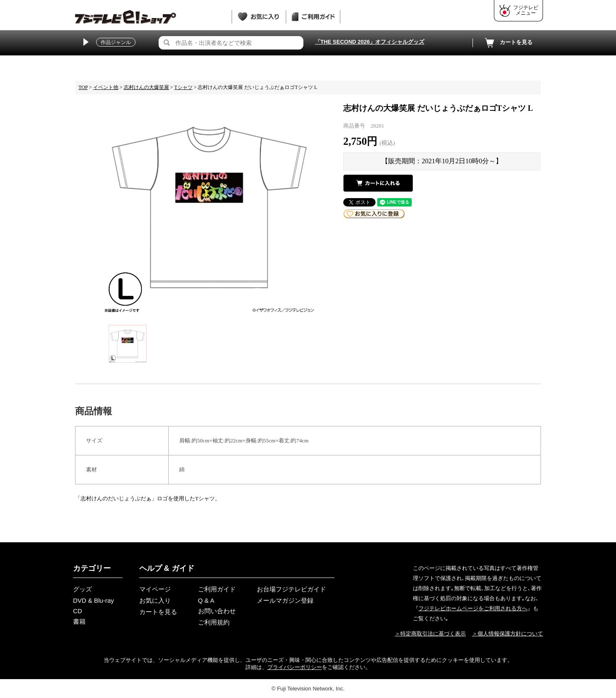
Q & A (206, 600)
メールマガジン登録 (285, 600)
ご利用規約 (214, 622)
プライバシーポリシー (295, 667)
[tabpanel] (209, 208)
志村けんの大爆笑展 (146, 87)
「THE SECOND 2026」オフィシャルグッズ (370, 42)
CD (78, 611)
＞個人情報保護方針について (508, 634)
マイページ (155, 589)
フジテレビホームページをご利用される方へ (473, 608)
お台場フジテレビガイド (291, 589)
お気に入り (155, 600)
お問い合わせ (217, 611)
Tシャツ (183, 87)
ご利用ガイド (217, 589)
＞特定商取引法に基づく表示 (430, 634)
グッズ (82, 589)
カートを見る (508, 43)
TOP (83, 87)
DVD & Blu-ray (94, 600)
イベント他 (106, 87)
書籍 (79, 621)
